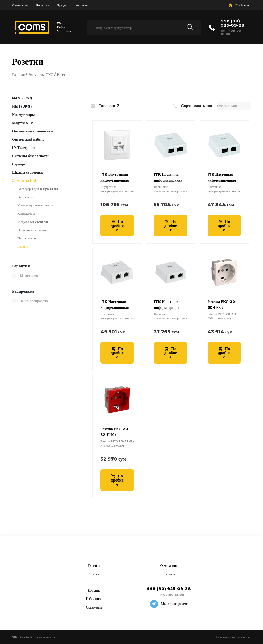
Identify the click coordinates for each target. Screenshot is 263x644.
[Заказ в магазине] (234, 106)
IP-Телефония (24, 148)
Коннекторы (26, 213)
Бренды (62, 5)
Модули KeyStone (33, 222)
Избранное (94, 599)
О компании (20, 5)
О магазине (169, 566)
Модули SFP (23, 123)
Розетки (23, 246)
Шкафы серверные (28, 172)
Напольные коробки (32, 230)
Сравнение (94, 607)
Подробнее (117, 226)
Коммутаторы (23, 115)
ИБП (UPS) (22, 106)
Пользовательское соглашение (233, 637)
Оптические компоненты (33, 131)
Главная (18, 75)
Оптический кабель (28, 139)
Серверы (19, 164)
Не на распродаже (34, 301)
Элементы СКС (41, 75)
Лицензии (42, 5)
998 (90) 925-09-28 (233, 23)
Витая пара (25, 197)
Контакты (82, 5)
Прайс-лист (243, 5)
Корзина (94, 590)
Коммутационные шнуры (35, 205)
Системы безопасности (31, 156)
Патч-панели (27, 238)
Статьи (94, 574)
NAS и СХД (22, 98)
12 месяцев (29, 276)
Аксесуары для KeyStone (38, 189)
